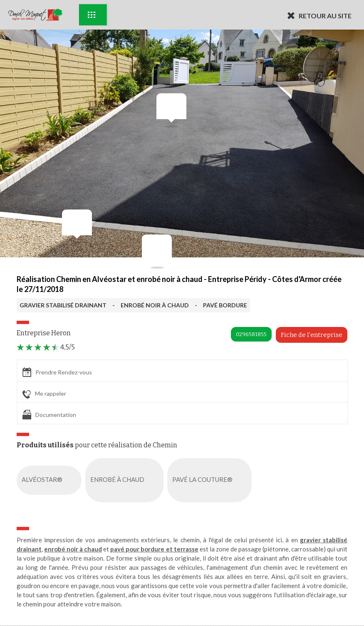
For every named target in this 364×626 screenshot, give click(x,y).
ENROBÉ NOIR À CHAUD (155, 305)
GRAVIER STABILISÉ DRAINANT (63, 305)
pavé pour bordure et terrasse (154, 549)
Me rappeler (44, 394)
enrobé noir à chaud (73, 549)
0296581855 (251, 334)
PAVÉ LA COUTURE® (211, 480)
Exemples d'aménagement (92, 15)
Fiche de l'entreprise (312, 335)
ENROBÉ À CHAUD (126, 480)
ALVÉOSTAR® (51, 480)
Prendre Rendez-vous (57, 372)
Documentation (49, 415)
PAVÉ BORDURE (225, 305)
